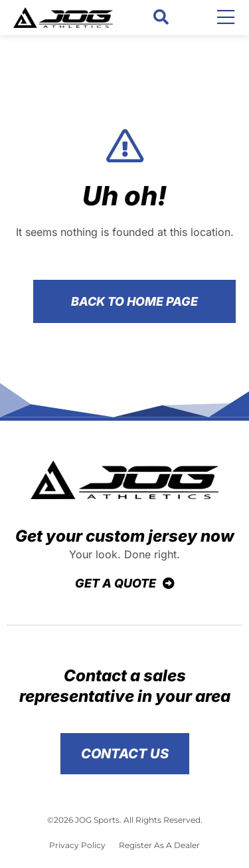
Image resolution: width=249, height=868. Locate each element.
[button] (161, 18)
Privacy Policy (77, 845)
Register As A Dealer (159, 845)
